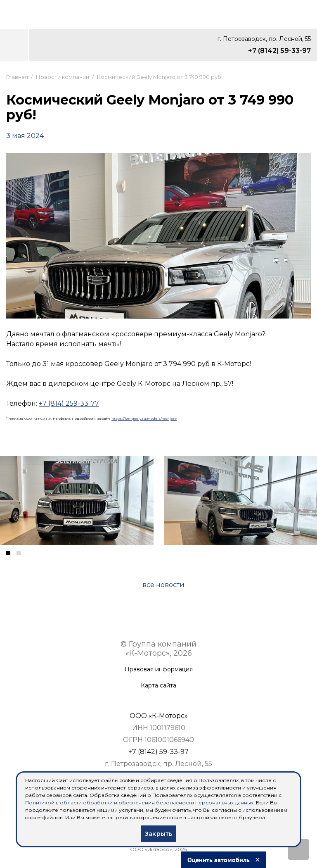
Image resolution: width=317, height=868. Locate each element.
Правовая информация (159, 669)
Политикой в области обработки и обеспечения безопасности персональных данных (139, 803)
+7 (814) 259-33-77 (69, 403)
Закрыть (159, 834)
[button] (8, 553)
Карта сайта (158, 686)
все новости (163, 585)
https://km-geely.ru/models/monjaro (144, 419)
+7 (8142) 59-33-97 (279, 51)
